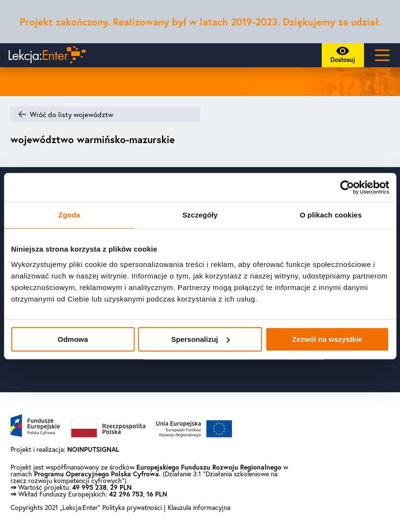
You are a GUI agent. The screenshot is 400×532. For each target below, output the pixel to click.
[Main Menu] (382, 55)
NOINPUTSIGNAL (93, 449)
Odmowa (73, 339)
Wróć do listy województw (72, 115)
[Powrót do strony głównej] (45, 55)
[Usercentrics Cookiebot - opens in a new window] (347, 187)
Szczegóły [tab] (200, 215)
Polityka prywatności (133, 508)
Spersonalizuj (200, 339)
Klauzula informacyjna (199, 508)
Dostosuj (345, 57)
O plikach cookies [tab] (331, 215)
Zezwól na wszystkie (327, 339)
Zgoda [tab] (69, 215)
